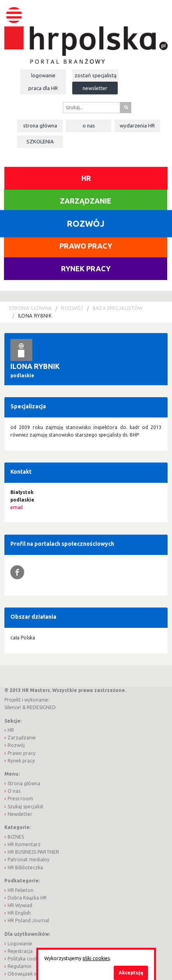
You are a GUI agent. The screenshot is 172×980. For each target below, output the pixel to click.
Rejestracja (20, 951)
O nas (89, 125)
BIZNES (16, 837)
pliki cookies (96, 958)
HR (86, 178)
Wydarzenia (137, 125)
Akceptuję (131, 973)
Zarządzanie (86, 201)
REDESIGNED (41, 707)
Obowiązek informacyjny (36, 974)
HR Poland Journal (28, 920)
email (17, 507)
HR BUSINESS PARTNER (33, 852)
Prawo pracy (86, 246)
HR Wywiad (20, 905)
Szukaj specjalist (26, 807)
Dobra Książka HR (27, 898)
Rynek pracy (86, 269)
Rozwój (72, 308)
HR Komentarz (24, 844)
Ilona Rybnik (35, 316)
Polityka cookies (26, 959)
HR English (19, 913)
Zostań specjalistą (96, 75)
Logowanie (43, 75)
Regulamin (20, 966)
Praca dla (43, 88)
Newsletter (95, 88)
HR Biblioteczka (25, 867)
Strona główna (40, 125)
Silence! (13, 707)
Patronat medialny (29, 859)
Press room (20, 799)
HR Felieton (21, 890)
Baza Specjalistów (118, 308)
